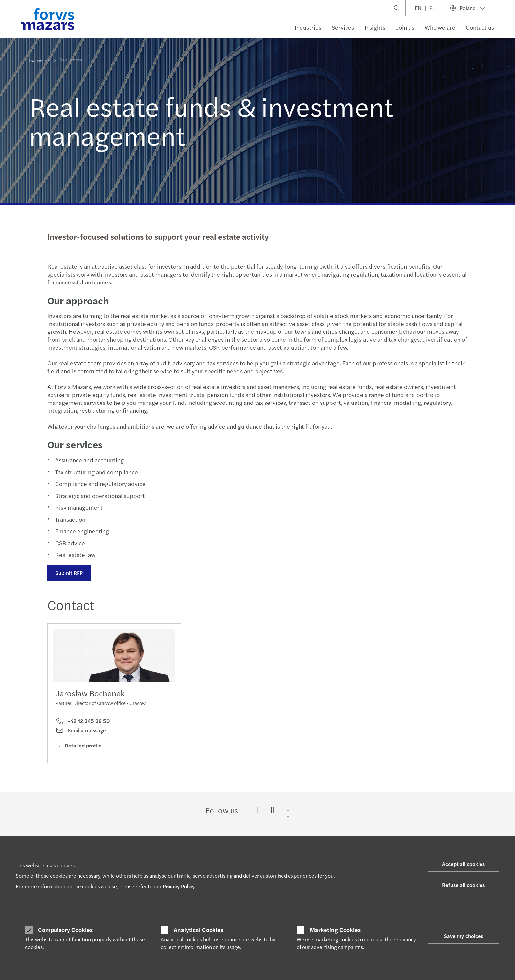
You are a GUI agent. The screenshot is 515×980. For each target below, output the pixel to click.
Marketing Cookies (335, 930)
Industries (308, 27)
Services (343, 27)
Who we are (440, 27)
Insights (375, 27)
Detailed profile (78, 747)
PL (432, 8)
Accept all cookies (463, 864)
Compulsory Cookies (65, 930)
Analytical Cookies (199, 930)
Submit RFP (68, 573)
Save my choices (464, 936)
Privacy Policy (179, 886)
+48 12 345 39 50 (83, 723)
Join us (405, 27)
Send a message (81, 732)
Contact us (480, 27)
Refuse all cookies (463, 885)
